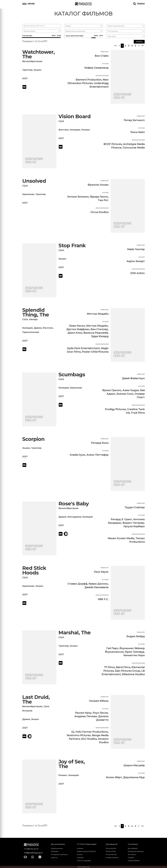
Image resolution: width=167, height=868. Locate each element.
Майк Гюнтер (136, 249)
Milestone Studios (133, 674)
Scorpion (33, 439)
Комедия (75, 130)
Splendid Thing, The (36, 312)
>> (143, 46)
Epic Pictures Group (128, 671)
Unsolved (34, 181)
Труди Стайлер (135, 507)
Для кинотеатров (58, 844)
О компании (133, 844)
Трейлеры (55, 851)
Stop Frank (72, 245)
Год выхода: (42, 36)
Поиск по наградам (84, 861)
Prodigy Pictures (115, 409)
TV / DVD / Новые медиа (87, 844)
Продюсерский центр (136, 851)
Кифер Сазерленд (96, 68)
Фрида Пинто (99, 197)
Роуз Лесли (100, 713)
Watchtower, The (39, 54)
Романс (86, 130)
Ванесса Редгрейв (96, 333)
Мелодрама (74, 517)
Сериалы (80, 858)
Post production (111, 854)
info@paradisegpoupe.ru (33, 853)
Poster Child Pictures (95, 352)
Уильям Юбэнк (99, 701)
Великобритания (32, 61)
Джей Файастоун (133, 378)
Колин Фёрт (114, 777)
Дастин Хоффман (78, 329)
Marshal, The (75, 633)
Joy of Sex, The (72, 764)
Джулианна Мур (134, 777)
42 (73, 732)
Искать (139, 42)
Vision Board (75, 116)
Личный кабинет (134, 861)
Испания (27, 711)
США (61, 121)
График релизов (57, 848)
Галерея (131, 858)
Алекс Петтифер (98, 455)
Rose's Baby (74, 504)
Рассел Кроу (83, 713)
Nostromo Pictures (79, 735)
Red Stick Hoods (34, 570)
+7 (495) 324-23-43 (31, 849)
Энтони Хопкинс (78, 197)
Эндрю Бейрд (136, 636)
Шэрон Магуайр (134, 765)
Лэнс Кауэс (101, 572)
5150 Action (138, 273)
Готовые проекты (112, 858)
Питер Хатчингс (134, 120)
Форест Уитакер (133, 523)
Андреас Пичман (86, 716)
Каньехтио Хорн (134, 655)
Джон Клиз (75, 333)
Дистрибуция (133, 848)
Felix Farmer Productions (92, 732)
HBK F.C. (103, 599)
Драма (38, 328)
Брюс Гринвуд (135, 652)
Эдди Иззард (100, 336)
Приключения (31, 332)
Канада (33, 319)
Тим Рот (103, 200)
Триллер (27, 70)
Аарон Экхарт (136, 261)
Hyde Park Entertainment (83, 348)
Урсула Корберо (134, 526)
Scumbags (72, 375)
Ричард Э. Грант (121, 519)
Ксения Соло (125, 394)
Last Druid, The (36, 699)
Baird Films (123, 667)
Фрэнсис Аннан (98, 185)
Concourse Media (134, 148)
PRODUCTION (111, 851)
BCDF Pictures (113, 144)
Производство (112, 844)
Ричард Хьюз (100, 443)
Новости (54, 858)
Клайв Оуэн (77, 455)
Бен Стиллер (99, 329)
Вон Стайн (102, 56)
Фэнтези (64, 130)
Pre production (111, 848)
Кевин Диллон (98, 584)
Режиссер (105, 52)
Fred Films (138, 413)
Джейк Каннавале (97, 587)
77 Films (109, 667)
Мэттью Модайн (98, 314)
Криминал (28, 194)
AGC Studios (89, 739)
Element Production (89, 80)
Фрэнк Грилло (112, 390)
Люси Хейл (137, 132)
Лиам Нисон (77, 326)
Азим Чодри (131, 390)
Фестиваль (132, 854)
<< (115, 46)
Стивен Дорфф (77, 584)
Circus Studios (100, 212)
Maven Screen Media (121, 538)
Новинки (80, 848)
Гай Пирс (112, 648)
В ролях (105, 64)
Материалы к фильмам (59, 854)
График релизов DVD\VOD (86, 851)
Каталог (80, 854)
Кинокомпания (102, 76)
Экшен (38, 70)
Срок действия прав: (83, 36)
